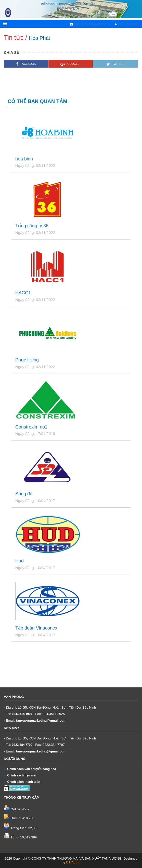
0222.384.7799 (22, 745)
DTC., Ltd (73, 862)
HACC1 (23, 293)
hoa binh (24, 159)
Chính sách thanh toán (22, 782)
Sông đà (24, 494)
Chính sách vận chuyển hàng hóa (30, 769)
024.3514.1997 (128, 24)
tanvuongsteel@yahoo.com (92, 24)
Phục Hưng (27, 360)
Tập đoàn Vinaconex (36, 628)
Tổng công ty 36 (32, 226)
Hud (20, 561)
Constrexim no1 (31, 427)
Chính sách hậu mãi (20, 775)
